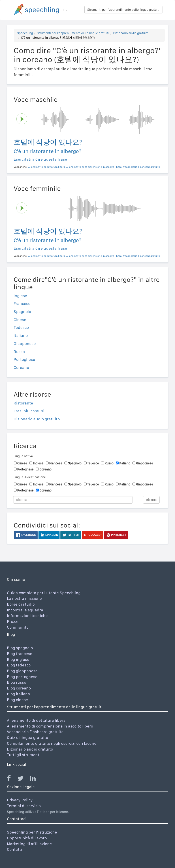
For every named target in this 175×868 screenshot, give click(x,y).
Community (18, 627)
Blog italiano (18, 694)
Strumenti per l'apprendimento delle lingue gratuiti (123, 10)
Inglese (20, 296)
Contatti (15, 849)
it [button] (65, 10)
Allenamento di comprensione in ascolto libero (50, 726)
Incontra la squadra (25, 610)
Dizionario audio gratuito (131, 33)
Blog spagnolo (20, 648)
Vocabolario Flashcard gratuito (35, 732)
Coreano (21, 367)
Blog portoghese (22, 677)
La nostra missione (24, 598)
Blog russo (17, 682)
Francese (22, 303)
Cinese (20, 320)
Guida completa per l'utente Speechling (44, 593)
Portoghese (24, 359)
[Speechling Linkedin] (36, 779)
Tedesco (21, 327)
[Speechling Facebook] (12, 779)
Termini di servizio (24, 806)
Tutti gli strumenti (24, 755)
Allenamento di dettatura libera (36, 720)
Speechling (25, 33)
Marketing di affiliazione (29, 844)
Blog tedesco (19, 665)
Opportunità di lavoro (27, 838)
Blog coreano (19, 688)
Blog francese (20, 654)
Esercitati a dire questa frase (40, 159)
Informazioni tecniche (27, 616)
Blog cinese (17, 700)
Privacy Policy (20, 800)
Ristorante (23, 403)
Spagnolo (22, 312)
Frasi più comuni (29, 411)
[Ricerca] (73, 500)
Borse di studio (21, 604)
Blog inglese (18, 659)
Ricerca (151, 500)
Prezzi (13, 621)
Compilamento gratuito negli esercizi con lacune (52, 743)
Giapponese (25, 344)
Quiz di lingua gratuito (28, 737)
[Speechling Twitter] (23, 779)
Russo (19, 352)
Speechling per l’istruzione (32, 832)
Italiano (21, 335)
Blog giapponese (22, 671)
